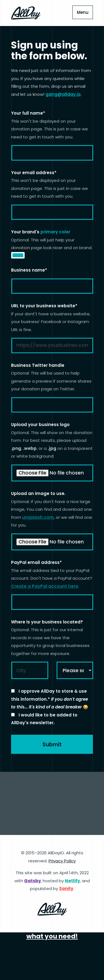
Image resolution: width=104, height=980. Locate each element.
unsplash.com (38, 517)
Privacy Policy (62, 861)
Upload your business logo (40, 425)
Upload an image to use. (38, 493)
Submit (52, 745)
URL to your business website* (44, 306)
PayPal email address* (36, 562)
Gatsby (32, 881)
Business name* (29, 270)
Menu (83, 12)
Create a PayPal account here (45, 586)
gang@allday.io (63, 94)
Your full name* (28, 113)
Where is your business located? (47, 622)
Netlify (72, 881)
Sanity (66, 889)
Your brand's (41, 232)
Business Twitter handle (38, 365)
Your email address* (34, 173)
